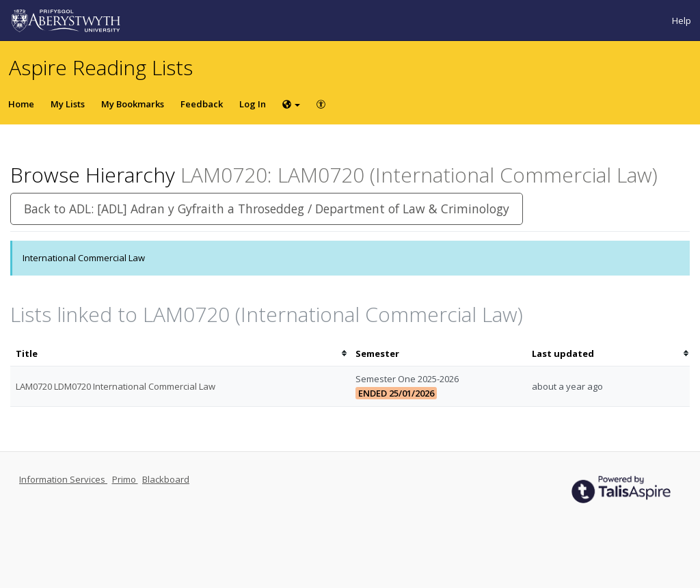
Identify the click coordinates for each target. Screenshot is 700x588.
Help (682, 21)
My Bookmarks (133, 104)
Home (21, 104)
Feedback (202, 104)
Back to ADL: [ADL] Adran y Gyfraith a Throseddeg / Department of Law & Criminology (267, 209)
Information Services (63, 479)
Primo (125, 479)
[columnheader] (180, 354)
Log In (253, 104)
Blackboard (166, 479)
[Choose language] (291, 104)
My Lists (68, 104)
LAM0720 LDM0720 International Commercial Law (116, 386)
